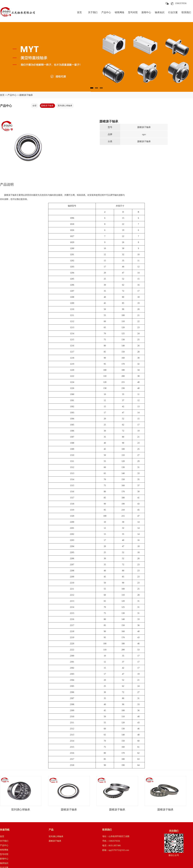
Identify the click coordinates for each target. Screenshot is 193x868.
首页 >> (4, 95)
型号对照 (133, 12)
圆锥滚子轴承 (48, 106)
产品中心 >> (14, 95)
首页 (79, 12)
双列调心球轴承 (65, 106)
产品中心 (106, 12)
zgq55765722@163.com (119, 850)
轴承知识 (160, 12)
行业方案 (173, 12)
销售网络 (120, 12)
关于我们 (93, 12)
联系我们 (186, 12)
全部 (34, 106)
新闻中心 (146, 12)
